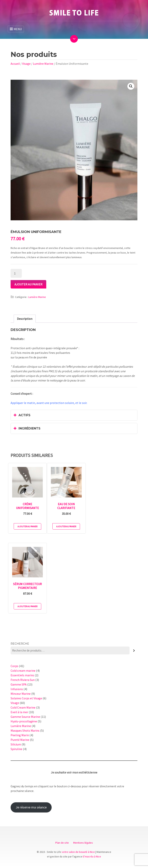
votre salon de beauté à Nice (78, 852)
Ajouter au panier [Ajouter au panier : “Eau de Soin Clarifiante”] (66, 526)
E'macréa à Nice (92, 856)
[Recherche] (134, 650)
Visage (26, 64)
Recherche (20, 644)
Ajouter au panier (28, 284)
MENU (16, 29)
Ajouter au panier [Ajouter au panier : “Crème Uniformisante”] (27, 526)
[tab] (25, 319)
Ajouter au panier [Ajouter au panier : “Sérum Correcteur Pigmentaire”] (27, 606)
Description (25, 319)
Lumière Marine (43, 64)
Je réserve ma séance (31, 807)
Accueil (15, 64)
